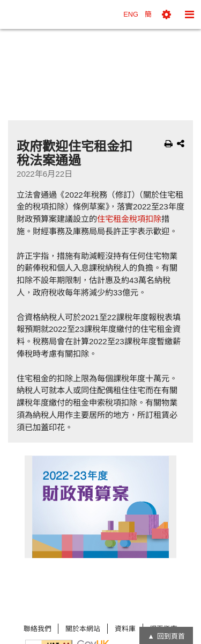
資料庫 (125, 629)
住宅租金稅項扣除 (129, 219)
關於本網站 (83, 629)
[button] (166, 15)
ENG (131, 14)
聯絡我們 (38, 629)
